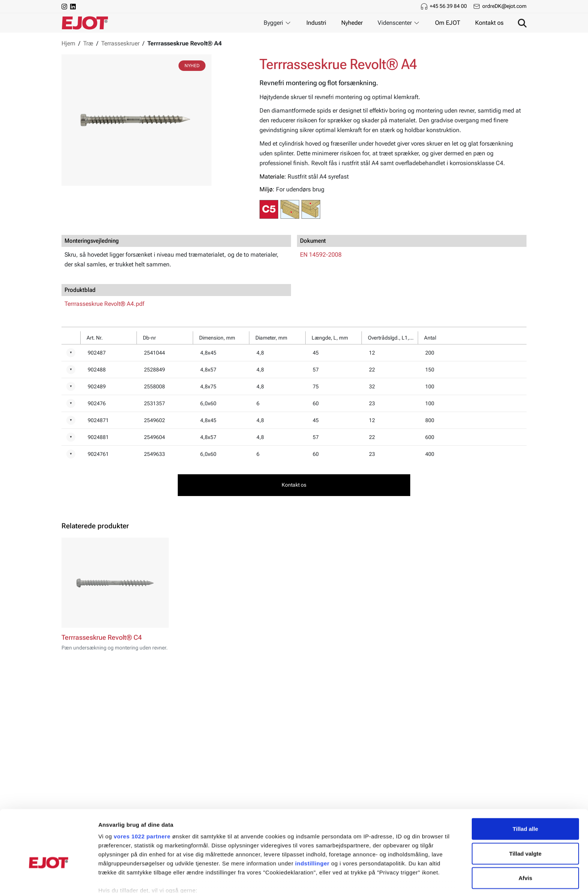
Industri (316, 23)
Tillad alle (525, 784)
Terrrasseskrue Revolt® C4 (102, 637)
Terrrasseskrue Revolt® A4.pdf (104, 304)
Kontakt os (489, 23)
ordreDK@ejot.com (504, 6)
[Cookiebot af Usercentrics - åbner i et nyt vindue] (49, 878)
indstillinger (312, 819)
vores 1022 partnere (142, 792)
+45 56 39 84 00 (448, 6)
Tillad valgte (525, 809)
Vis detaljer (390, 878)
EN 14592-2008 (321, 255)
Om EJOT (448, 23)
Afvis (526, 834)
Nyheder (352, 23)
